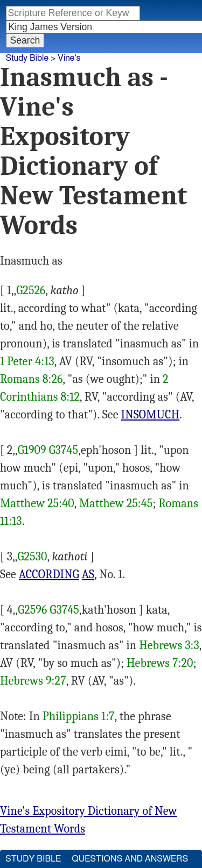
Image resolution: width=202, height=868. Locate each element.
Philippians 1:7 (79, 716)
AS (88, 574)
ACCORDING (49, 574)
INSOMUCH (151, 415)
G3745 (64, 450)
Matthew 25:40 (37, 503)
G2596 (32, 610)
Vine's (69, 58)
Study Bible (27, 58)
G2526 (31, 290)
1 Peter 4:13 (27, 361)
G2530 (33, 557)
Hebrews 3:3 (169, 645)
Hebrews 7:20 (160, 663)
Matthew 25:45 (116, 503)
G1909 (32, 450)
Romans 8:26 (32, 379)
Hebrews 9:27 (33, 681)
